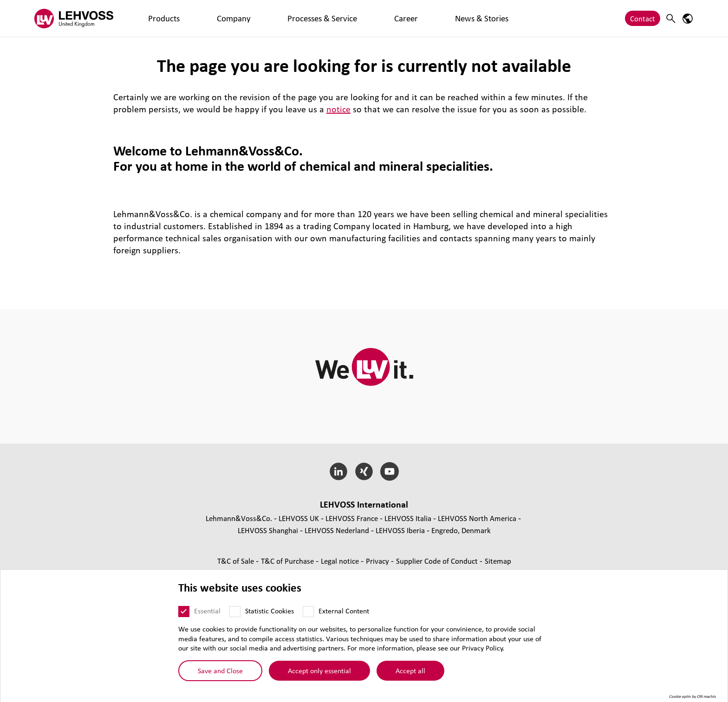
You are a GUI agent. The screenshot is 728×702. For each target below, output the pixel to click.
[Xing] (364, 471)
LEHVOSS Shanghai (268, 530)
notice (338, 109)
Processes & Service (246, 18)
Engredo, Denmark (461, 530)
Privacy (378, 561)
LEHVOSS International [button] (364, 504)
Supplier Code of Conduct (438, 561)
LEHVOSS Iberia (400, 530)
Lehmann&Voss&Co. (239, 518)
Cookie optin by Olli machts (692, 696)
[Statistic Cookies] (235, 612)
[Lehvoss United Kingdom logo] (74, 18)
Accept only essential (319, 670)
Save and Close (220, 670)
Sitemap (498, 561)
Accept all (410, 670)
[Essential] (184, 612)
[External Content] (308, 612)
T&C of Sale (237, 561)
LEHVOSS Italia (408, 518)
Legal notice (341, 561)
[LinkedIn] (339, 471)
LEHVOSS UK (299, 518)
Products (149, 18)
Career (299, 18)
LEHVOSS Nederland (337, 530)
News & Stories (344, 18)
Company (189, 18)
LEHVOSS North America (477, 518)
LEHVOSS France (352, 518)
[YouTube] (389, 471)
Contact (643, 18)
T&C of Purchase (288, 561)
